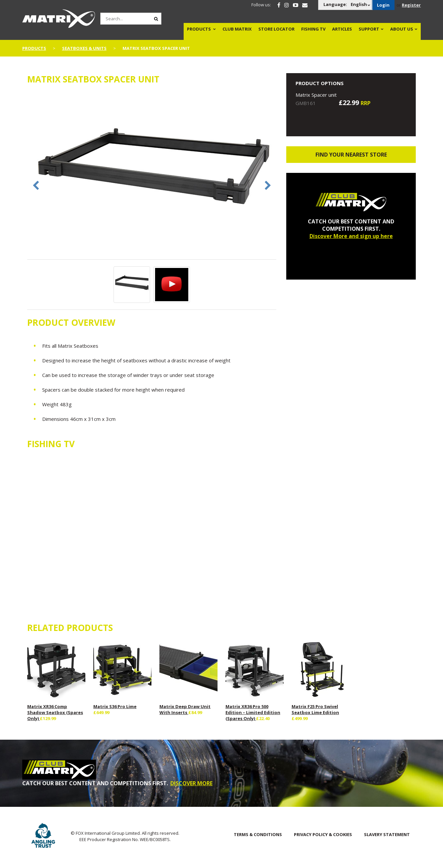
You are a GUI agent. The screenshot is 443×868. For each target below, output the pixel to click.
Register (411, 5)
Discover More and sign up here (351, 236)
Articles (342, 29)
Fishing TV (313, 29)
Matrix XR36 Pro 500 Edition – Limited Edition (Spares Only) (253, 712)
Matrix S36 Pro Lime (115, 706)
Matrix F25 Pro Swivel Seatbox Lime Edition (315, 709)
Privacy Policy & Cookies (323, 834)
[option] (152, 176)
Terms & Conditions (258, 834)
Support (369, 29)
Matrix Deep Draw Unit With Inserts (185, 709)
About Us (402, 29)
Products (199, 29)
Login (383, 5)
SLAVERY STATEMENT (387, 834)
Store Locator (276, 29)
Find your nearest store (351, 155)
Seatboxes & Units (84, 48)
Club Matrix (237, 29)
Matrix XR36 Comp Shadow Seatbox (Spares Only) (55, 712)
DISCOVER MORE (191, 783)
